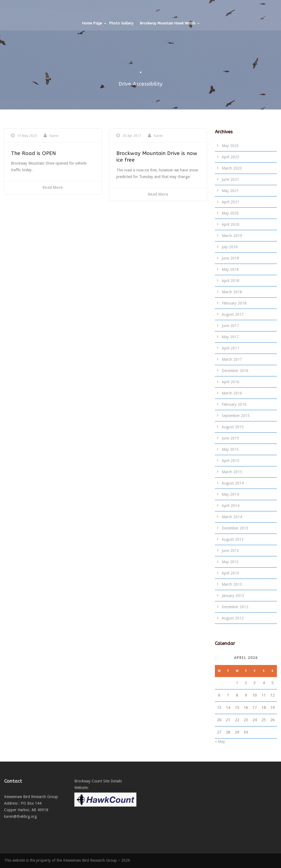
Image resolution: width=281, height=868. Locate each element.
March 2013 (232, 584)
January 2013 (233, 596)
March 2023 (232, 168)
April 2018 (231, 281)
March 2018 (232, 292)
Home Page (92, 63)
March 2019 (232, 236)
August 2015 (233, 427)
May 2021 (230, 191)
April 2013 (231, 573)
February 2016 (234, 404)
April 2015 (231, 461)
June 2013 (230, 551)
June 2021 (230, 179)
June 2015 (230, 438)
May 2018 (230, 269)
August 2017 (233, 314)
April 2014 (231, 506)
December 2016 (235, 371)
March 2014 (232, 517)
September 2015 (236, 416)
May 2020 (230, 213)
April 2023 (231, 157)
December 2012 (235, 607)
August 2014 (233, 483)
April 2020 (231, 224)
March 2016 (232, 393)
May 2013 (230, 562)
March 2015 (232, 472)
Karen (54, 136)
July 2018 (230, 247)
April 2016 (231, 382)
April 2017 (231, 348)
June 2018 (230, 258)
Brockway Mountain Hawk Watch (168, 63)
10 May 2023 (27, 136)
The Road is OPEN (33, 153)
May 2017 (230, 337)
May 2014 (230, 494)
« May (220, 742)
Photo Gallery (121, 63)
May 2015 (230, 449)
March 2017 (232, 359)
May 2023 (230, 146)
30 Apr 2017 (132, 136)
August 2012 (233, 618)
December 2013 (235, 528)
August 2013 (233, 539)
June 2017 (230, 326)
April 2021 (231, 202)
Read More (53, 187)
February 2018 (234, 303)
